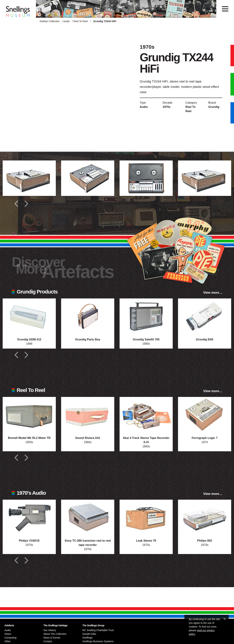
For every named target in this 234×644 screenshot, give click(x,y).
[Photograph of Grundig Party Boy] (88, 316)
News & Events (52, 638)
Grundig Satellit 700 (146, 339)
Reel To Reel (81, 21)
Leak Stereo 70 (146, 541)
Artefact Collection (50, 21)
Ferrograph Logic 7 (205, 438)
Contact (48, 641)
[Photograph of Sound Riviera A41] (88, 415)
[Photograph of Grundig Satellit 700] (146, 316)
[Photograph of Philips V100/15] (29, 517)
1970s (167, 107)
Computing (10, 638)
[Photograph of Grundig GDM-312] (29, 316)
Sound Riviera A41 (88, 438)
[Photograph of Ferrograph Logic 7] (205, 415)
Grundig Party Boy (88, 339)
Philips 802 (205, 541)
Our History (50, 630)
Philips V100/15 (29, 541)
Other (8, 641)
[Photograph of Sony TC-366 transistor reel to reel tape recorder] (88, 517)
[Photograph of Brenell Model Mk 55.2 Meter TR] (29, 415)
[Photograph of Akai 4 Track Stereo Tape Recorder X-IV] (146, 415)
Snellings (87, 638)
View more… (213, 293)
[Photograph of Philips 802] (205, 517)
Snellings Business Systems (98, 641)
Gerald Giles (89, 634)
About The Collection (55, 634)
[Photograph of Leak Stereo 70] (146, 517)
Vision (8, 634)
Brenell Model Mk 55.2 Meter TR (29, 438)
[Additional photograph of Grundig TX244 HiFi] (29, 178)
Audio (67, 21)
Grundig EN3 (205, 339)
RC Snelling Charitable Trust (98, 630)
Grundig (214, 107)
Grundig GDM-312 (29, 339)
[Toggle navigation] (225, 9)
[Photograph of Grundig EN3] (205, 316)
